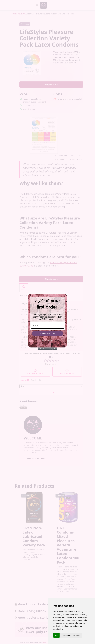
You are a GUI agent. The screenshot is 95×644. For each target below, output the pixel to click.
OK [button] (57, 635)
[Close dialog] (64, 298)
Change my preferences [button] (71, 635)
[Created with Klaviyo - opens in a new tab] (48, 350)
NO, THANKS (47, 342)
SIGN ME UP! (48, 334)
